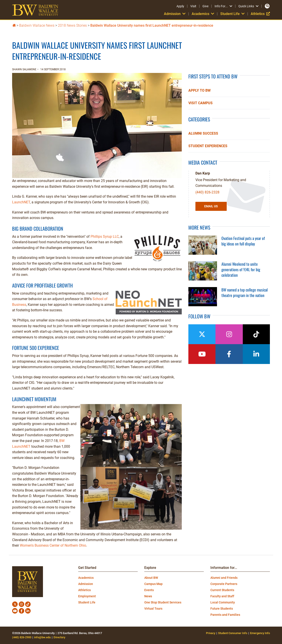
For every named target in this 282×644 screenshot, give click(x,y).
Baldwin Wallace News (37, 25)
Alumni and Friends (224, 578)
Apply (180, 6)
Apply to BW (199, 90)
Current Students (222, 590)
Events (149, 590)
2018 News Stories (72, 25)
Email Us (211, 206)
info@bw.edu (42, 637)
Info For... (223, 6)
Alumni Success (203, 133)
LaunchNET (21, 202)
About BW (151, 578)
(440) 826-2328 (207, 192)
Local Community (223, 602)
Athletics (260, 14)
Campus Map (153, 584)
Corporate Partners (224, 584)
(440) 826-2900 (22, 637)
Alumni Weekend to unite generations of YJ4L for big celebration (241, 269)
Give (205, 6)
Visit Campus (200, 103)
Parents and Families (225, 615)
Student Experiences (208, 146)
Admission (175, 14)
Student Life (232, 14)
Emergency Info (260, 633)
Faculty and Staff (222, 596)
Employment (87, 596)
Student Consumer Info (233, 633)
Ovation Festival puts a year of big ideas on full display (243, 241)
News (148, 596)
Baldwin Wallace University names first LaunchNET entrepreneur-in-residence (152, 25)
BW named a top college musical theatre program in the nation (245, 292)
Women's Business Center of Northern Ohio (53, 545)
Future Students (222, 609)
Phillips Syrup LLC (105, 237)
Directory (59, 637)
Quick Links (248, 6)
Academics (203, 14)
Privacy (211, 633)
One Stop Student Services (163, 602)
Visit (193, 6)
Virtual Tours (153, 609)
